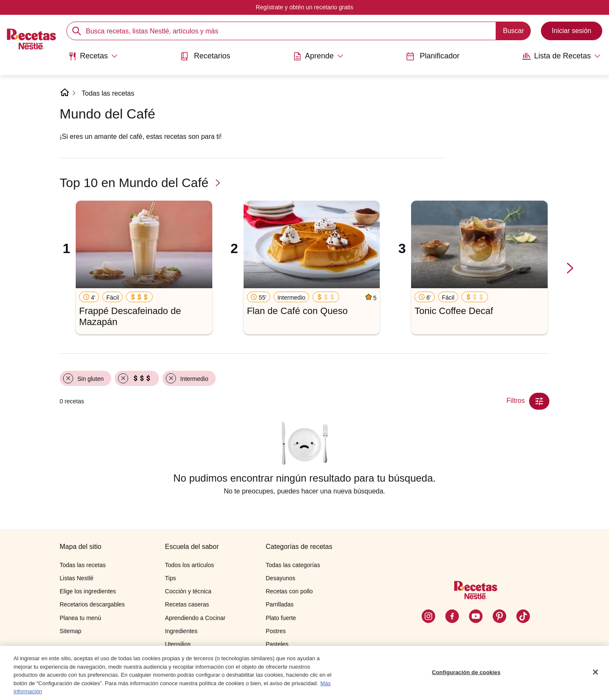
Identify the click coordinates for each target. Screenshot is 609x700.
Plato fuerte (281, 618)
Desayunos (280, 578)
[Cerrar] (595, 672)
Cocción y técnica (188, 591)
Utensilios (178, 644)
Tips (170, 578)
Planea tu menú (80, 618)
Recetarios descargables (92, 604)
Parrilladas (280, 604)
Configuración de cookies (466, 673)
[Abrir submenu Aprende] (318, 56)
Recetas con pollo (289, 591)
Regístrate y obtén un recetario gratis (304, 7)
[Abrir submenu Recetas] (93, 56)
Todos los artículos (189, 565)
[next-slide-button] (570, 269)
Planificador (433, 56)
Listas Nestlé (77, 578)
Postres (276, 631)
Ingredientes (181, 631)
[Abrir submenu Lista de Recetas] (561, 56)
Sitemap (70, 631)
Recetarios (205, 56)
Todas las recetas (108, 93)
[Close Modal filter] (539, 401)
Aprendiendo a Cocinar (195, 618)
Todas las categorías (293, 565)
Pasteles (277, 644)
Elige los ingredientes (88, 591)
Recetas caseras (187, 604)
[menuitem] (93, 59)
